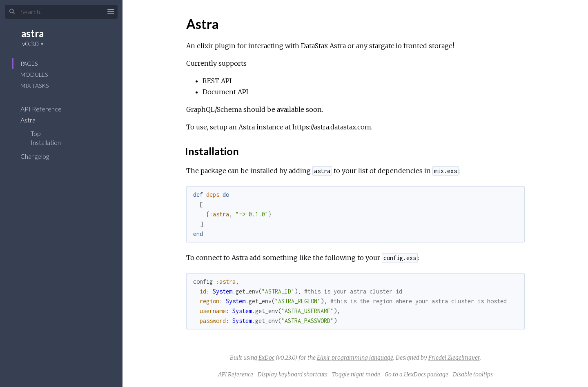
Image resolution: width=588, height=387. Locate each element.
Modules (34, 75)
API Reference (46, 109)
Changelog (40, 156)
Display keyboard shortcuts (293, 374)
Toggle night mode (356, 374)
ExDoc (266, 358)
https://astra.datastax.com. (332, 127)
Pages (29, 63)
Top (36, 133)
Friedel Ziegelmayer (454, 358)
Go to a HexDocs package (416, 374)
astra (32, 33)
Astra (33, 120)
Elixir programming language (355, 358)
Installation (46, 142)
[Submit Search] (12, 12)
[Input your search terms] (61, 12)
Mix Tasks (35, 86)
